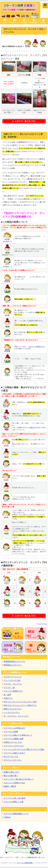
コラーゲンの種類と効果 (14, 739)
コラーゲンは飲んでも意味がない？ (18, 735)
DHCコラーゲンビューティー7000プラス (20, 705)
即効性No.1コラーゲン (13, 665)
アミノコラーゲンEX (12, 680)
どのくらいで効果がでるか (14, 783)
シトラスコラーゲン (12, 712)
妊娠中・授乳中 (10, 786)
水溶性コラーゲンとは (13, 742)
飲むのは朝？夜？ (11, 776)
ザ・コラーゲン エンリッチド (16, 716)
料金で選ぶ (24, 23)
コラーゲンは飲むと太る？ (14, 753)
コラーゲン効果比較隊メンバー (16, 814)
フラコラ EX (9, 688)
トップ (5, 23)
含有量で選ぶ (34, 23)
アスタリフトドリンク (13, 677)
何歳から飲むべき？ (12, 772)
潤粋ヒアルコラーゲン (13, 709)
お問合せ (7, 817)
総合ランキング (14, 23)
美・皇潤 (7, 695)
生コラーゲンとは (11, 757)
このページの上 (43, 624)
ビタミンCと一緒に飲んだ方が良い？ (19, 779)
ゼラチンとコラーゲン (13, 760)
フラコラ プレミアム (13, 684)
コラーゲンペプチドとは (14, 746)
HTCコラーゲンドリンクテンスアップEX (20, 702)
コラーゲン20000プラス (37, 347)
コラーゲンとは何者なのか (14, 728)
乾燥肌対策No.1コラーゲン (15, 661)
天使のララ (33, 428)
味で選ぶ (43, 23)
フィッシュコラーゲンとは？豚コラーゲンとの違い (24, 749)
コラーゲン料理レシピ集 (14, 802)
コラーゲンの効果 (11, 732)
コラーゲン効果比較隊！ (25, 863)
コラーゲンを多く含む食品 (14, 798)
